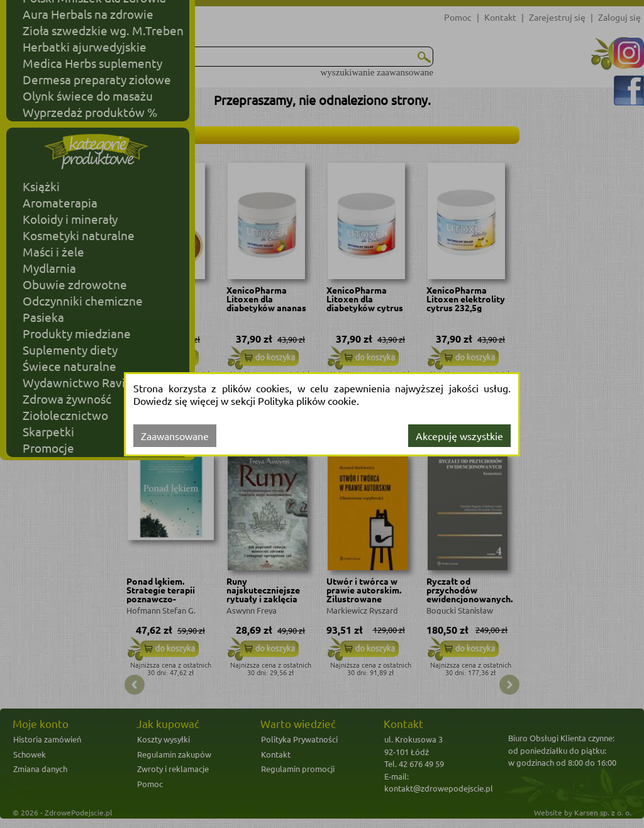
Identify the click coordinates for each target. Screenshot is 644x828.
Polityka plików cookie (307, 400)
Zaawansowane (175, 436)
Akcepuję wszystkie (459, 436)
